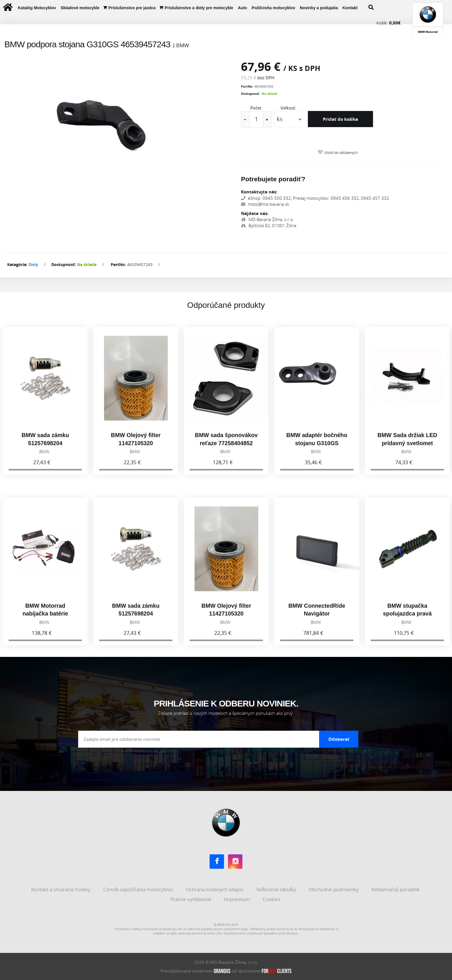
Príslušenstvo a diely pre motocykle (199, 8)
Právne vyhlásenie (191, 899)
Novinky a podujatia (319, 8)
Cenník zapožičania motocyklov (139, 889)
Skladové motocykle (80, 8)
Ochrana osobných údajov (215, 889)
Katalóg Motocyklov (37, 8)
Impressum (238, 899)
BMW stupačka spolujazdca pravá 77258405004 (407, 619)
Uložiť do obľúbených (341, 153)
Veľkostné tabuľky (277, 889)
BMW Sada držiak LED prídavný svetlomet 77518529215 (407, 449)
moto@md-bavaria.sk (265, 204)
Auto (242, 8)
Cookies (272, 899)
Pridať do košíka (340, 119)
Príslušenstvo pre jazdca (132, 8)
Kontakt (350, 8)
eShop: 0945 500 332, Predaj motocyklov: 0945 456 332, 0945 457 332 (315, 198)
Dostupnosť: (251, 94)
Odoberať (339, 739)
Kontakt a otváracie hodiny (61, 889)
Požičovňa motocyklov (273, 8)
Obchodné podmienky (334, 889)
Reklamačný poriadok (396, 889)
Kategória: (17, 264)
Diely (33, 264)
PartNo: (247, 86)
